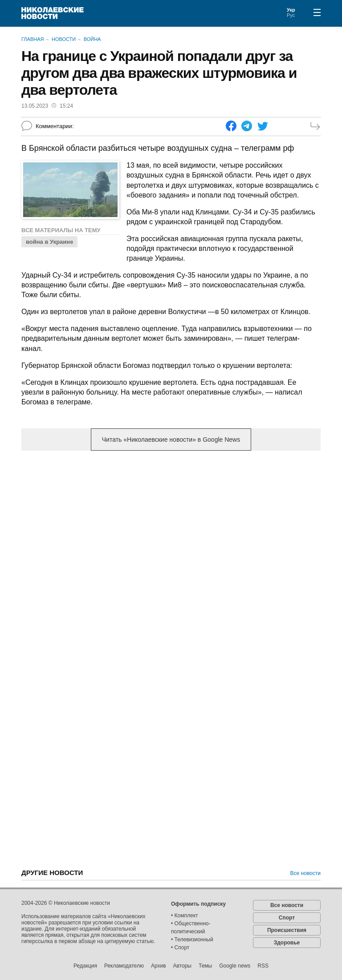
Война (92, 39)
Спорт (287, 918)
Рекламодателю (124, 966)
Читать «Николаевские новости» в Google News (171, 440)
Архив (159, 966)
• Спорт (180, 948)
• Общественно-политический (191, 928)
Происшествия (287, 930)
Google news (235, 966)
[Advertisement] (171, 527)
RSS (263, 966)
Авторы (182, 966)
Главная (33, 39)
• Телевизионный (192, 940)
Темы (205, 966)
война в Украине (49, 242)
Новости (64, 39)
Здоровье (287, 943)
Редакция (85, 966)
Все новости (305, 873)
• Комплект (185, 915)
